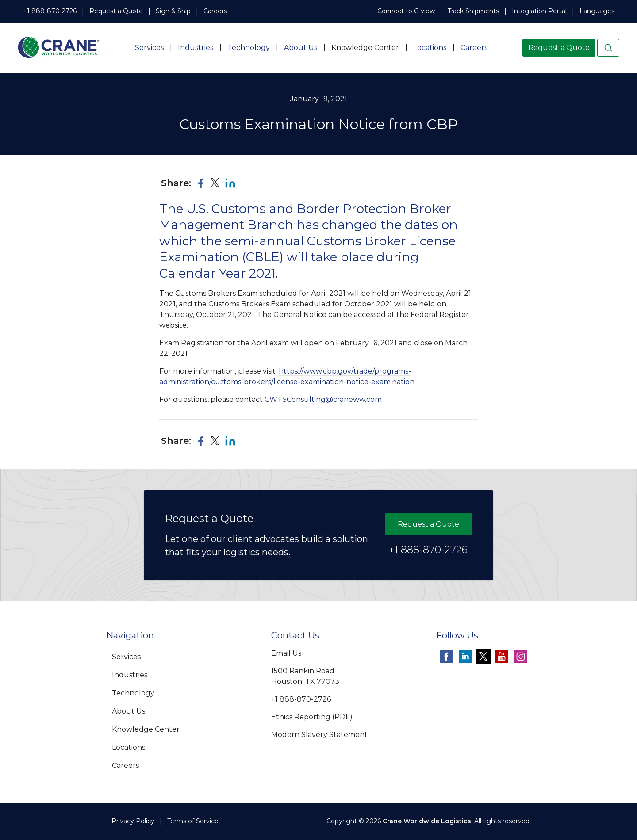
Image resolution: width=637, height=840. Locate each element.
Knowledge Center (365, 48)
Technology (249, 48)
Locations (430, 48)
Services (149, 48)
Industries (196, 48)
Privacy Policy (133, 821)
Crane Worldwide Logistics (427, 821)
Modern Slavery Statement (319, 735)
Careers (215, 11)
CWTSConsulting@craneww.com (324, 399)
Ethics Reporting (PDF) (312, 717)
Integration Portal (539, 11)
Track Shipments (473, 11)
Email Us (286, 653)
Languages (597, 11)
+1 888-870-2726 (50, 11)
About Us (301, 48)
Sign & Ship (173, 11)
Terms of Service (193, 821)
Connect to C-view (406, 11)
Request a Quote (116, 11)
